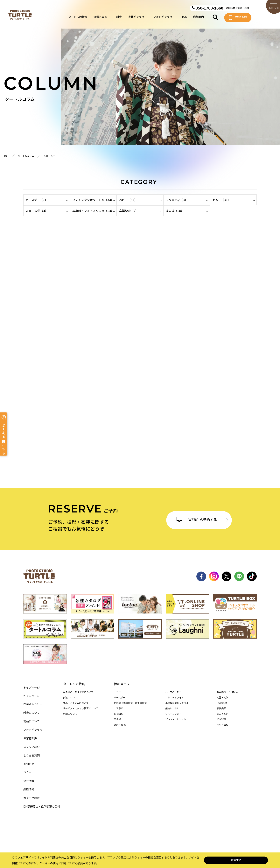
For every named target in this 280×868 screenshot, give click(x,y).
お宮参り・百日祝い (227, 696)
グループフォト (173, 718)
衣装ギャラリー (137, 18)
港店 (176, 760)
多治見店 (161, 787)
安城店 (232, 766)
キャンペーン (31, 692)
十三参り (119, 712)
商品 (184, 18)
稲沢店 (215, 760)
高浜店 (215, 766)
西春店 (160, 766)
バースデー (120, 701)
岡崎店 (117, 771)
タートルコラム (26, 156)
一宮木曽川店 (236, 760)
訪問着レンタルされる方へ (77, 747)
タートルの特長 (78, 18)
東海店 (177, 766)
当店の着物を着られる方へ (77, 736)
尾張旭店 (119, 766)
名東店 (137, 760)
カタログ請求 (31, 795)
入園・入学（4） (37, 211)
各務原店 (140, 787)
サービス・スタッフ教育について (80, 709)
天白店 (195, 760)
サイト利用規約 (161, 831)
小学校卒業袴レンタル (177, 707)
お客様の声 (30, 735)
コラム (27, 769)
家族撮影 (221, 712)
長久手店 (196, 766)
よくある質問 (31, 752)
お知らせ (29, 761)
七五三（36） (221, 200)
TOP (6, 156)
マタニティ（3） (177, 200)
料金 (119, 18)
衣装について (70, 698)
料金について (31, 709)
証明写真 (221, 723)
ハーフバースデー (174, 696)
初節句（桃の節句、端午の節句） (131, 707)
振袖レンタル (172, 712)
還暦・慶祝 (120, 729)
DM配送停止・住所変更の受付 (42, 803)
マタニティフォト (175, 701)
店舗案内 (199, 18)
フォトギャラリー (164, 18)
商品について (31, 718)
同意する (236, 860)
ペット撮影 (222, 729)
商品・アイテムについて (76, 703)
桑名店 (117, 803)
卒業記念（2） (129, 211)
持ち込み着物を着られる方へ (78, 741)
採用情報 (29, 786)
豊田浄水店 (140, 771)
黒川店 (160, 760)
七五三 (117, 696)
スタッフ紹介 (31, 744)
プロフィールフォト (176, 723)
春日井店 (139, 766)
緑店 (116, 760)
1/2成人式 (222, 707)
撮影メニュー (102, 18)
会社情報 (29, 778)
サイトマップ (66, 831)
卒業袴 (117, 723)
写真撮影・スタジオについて (78, 692)
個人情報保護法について (95, 831)
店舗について (70, 714)
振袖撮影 (119, 718)
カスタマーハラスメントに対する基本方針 (201, 831)
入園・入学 (222, 701)
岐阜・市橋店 (121, 787)
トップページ (31, 684)
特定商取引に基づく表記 (130, 831)
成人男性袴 (222, 718)
